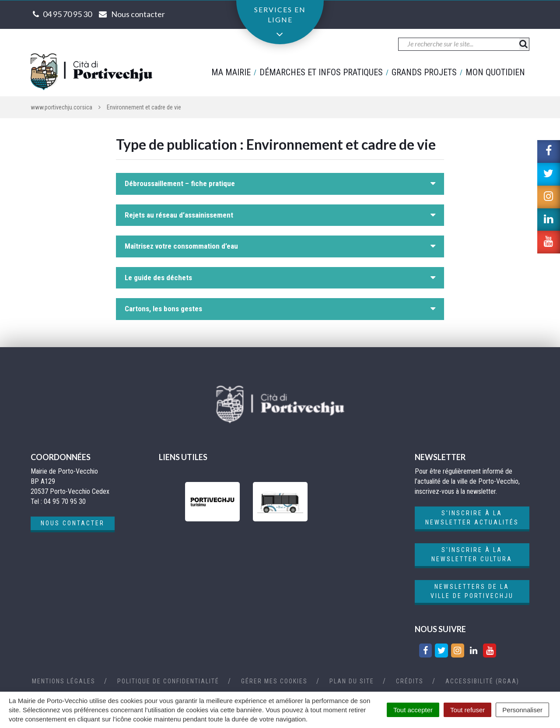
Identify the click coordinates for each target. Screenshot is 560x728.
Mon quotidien (495, 72)
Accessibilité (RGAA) (482, 681)
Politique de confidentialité (168, 681)
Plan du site (352, 681)
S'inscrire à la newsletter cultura (472, 554)
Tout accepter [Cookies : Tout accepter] (413, 710)
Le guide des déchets (158, 278)
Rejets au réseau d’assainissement (179, 215)
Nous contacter (73, 523)
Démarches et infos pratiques (321, 72)
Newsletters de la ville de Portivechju (472, 591)
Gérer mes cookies (274, 681)
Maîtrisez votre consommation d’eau (181, 246)
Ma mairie (231, 72)
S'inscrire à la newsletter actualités (472, 518)
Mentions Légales (64, 681)
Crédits (410, 681)
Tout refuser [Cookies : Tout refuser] (467, 710)
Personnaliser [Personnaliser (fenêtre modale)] (522, 710)
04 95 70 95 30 (67, 14)
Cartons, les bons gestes (163, 309)
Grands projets (424, 72)
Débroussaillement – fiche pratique (180, 183)
